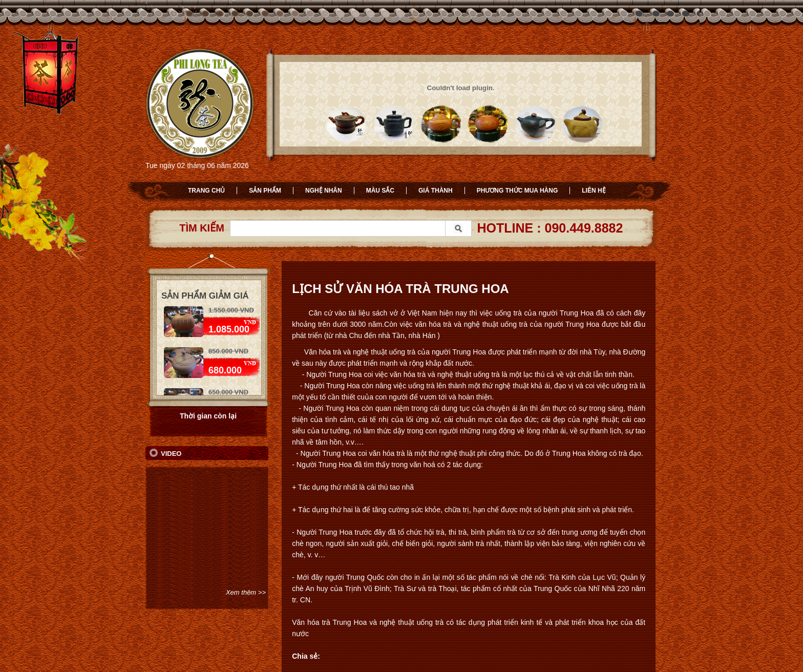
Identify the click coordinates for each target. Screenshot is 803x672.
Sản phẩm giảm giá (205, 296)
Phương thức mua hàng (517, 191)
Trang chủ (206, 191)
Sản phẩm (265, 191)
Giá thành (436, 191)
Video (171, 454)
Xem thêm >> (246, 592)
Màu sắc (380, 191)
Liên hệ (594, 191)
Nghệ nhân (324, 191)
